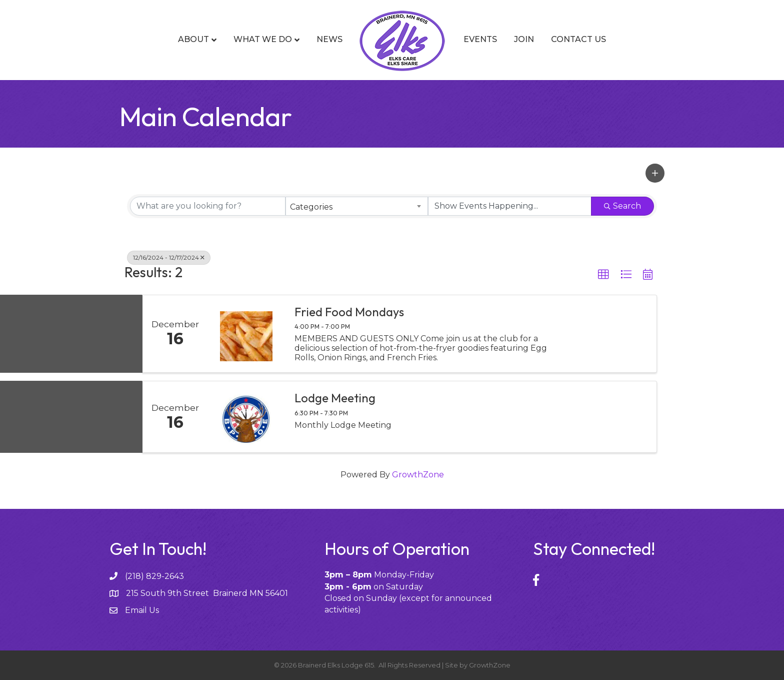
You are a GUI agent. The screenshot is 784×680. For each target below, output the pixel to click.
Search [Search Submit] (622, 206)
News (329, 39)
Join (524, 39)
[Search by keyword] (208, 206)
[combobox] (357, 206)
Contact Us (578, 39)
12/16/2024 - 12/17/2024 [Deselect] (169, 257)
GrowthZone (418, 475)
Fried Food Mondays (349, 312)
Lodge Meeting (335, 398)
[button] (655, 173)
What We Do (263, 39)
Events (480, 39)
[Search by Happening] (510, 206)
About (193, 39)
